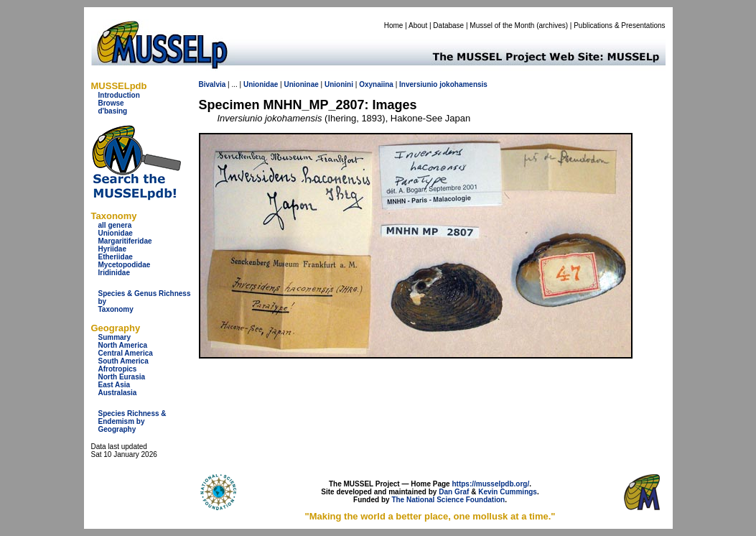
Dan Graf (454, 492)
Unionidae (116, 233)
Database (448, 26)
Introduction (119, 95)
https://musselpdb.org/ (490, 484)
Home (394, 26)
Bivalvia (213, 84)
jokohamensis (463, 84)
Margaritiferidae (125, 241)
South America (123, 361)
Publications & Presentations (619, 26)
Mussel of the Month (502, 26)
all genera (115, 225)
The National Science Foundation (448, 500)
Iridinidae (114, 273)
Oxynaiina (376, 84)
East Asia (115, 385)
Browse (111, 103)
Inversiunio (418, 84)
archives (552, 26)
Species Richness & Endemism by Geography (132, 421)
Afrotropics (118, 369)
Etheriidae (116, 257)
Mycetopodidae (125, 265)
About (418, 26)
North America (123, 345)
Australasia (118, 393)
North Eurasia (122, 377)
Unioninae (301, 84)
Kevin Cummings (508, 492)
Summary (115, 337)
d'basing (113, 111)
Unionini (339, 84)
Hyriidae (112, 249)
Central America (126, 353)
